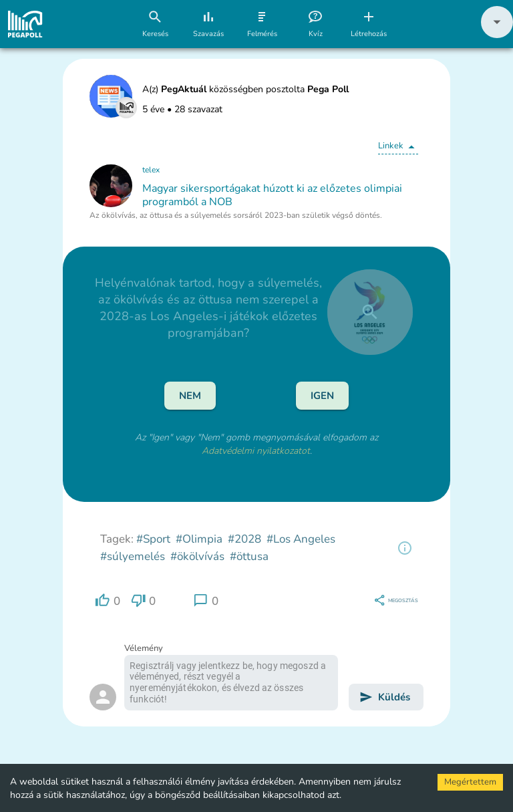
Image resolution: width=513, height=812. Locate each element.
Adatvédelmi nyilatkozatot (256, 451)
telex (151, 170)
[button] (497, 35)
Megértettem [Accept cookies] (470, 782)
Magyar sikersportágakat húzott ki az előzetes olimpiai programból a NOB (272, 195)
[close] (370, 312)
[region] (405, 548)
